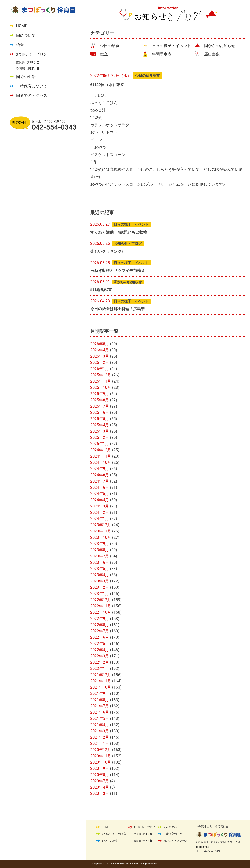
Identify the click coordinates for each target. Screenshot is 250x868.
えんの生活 (170, 827)
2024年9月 (100, 469)
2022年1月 (100, 669)
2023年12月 (101, 525)
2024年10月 (101, 462)
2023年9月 (100, 544)
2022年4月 (100, 650)
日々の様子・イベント (171, 46)
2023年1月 (100, 594)
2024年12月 (101, 450)
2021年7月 (100, 706)
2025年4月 (100, 425)
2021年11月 (101, 681)
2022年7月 (100, 631)
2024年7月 (100, 481)
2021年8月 (100, 700)
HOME (22, 26)
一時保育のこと (173, 834)
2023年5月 (100, 569)
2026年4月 (100, 350)
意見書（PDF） (27, 62)
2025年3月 (100, 431)
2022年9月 (100, 619)
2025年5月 (100, 419)
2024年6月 (100, 487)
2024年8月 (100, 475)
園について (26, 35)
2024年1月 (100, 519)
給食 (20, 45)
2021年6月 (100, 712)
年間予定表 (162, 54)
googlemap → (204, 847)
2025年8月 (100, 400)
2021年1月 (100, 743)
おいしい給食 (110, 841)
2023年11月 (101, 531)
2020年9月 (100, 768)
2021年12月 (101, 675)
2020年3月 (100, 793)
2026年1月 (100, 369)
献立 (104, 54)
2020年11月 (101, 756)
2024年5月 (100, 494)
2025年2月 (100, 437)
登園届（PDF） (27, 69)
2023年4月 (100, 575)
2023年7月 (100, 556)
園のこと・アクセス (175, 841)
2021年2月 (100, 737)
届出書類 (212, 54)
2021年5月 (100, 718)
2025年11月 (101, 381)
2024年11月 (101, 456)
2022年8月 (100, 625)
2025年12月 (101, 375)
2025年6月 (100, 412)
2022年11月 (101, 606)
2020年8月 (100, 775)
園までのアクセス (32, 95)
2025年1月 (100, 444)
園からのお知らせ (220, 46)
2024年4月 (100, 500)
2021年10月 (101, 687)
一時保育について (32, 86)
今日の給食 (110, 46)
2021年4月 (100, 725)
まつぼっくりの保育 (114, 834)
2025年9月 (100, 394)
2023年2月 (100, 587)
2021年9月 (100, 694)
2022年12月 (101, 600)
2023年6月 (100, 562)
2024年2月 (100, 512)
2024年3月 (100, 506)
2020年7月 (100, 781)
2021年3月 (100, 731)
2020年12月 (101, 750)
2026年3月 (100, 356)
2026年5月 (100, 344)
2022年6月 (100, 637)
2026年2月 (100, 362)
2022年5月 (100, 644)
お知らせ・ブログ (32, 54)
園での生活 (26, 77)
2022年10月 (101, 612)
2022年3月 (100, 656)
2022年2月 (100, 662)
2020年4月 (100, 787)
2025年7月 (100, 406)
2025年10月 (101, 387)
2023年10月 (101, 537)
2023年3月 (100, 581)
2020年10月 (101, 762)
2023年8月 (100, 550)
